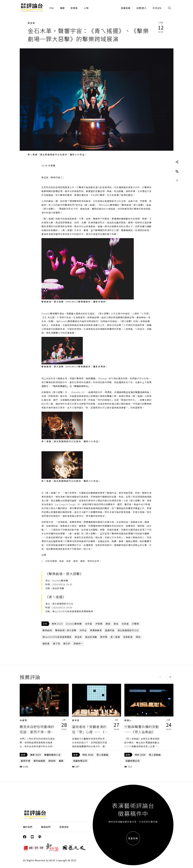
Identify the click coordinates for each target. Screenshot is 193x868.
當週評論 (110, 630)
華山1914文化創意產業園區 (57, 637)
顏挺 (138, 637)
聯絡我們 (46, 827)
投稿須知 (64, 827)
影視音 (74, 8)
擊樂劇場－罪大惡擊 (66, 630)
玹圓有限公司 (80, 761)
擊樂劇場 (47, 630)
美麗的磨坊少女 (52, 755)
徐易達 (125, 624)
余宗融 (89, 624)
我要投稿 (126, 8)
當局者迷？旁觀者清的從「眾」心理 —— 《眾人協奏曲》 (90, 732)
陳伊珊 (104, 637)
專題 (62, 8)
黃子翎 (56, 643)
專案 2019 (57, 624)
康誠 (108, 624)
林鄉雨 (23, 720)
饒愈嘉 (46, 643)
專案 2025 (35, 755)
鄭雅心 (128, 720)
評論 (52, 8)
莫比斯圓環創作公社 (128, 630)
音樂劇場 (128, 637)
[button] (160, 677)
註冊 (139, 8)
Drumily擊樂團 (74, 624)
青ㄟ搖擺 (115, 637)
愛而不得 (25, 761)
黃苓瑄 (76, 720)
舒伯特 (52, 761)
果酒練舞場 (96, 630)
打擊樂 (135, 624)
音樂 (45, 624)
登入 (144, 8)
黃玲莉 (67, 643)
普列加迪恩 (39, 761)
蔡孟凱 (31, 23)
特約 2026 (88, 755)
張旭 (116, 624)
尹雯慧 (99, 624)
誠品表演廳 (91, 637)
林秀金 (83, 630)
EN (160, 8)
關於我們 (28, 827)
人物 (86, 8)
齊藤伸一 (78, 643)
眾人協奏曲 (102, 755)
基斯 (61, 761)
